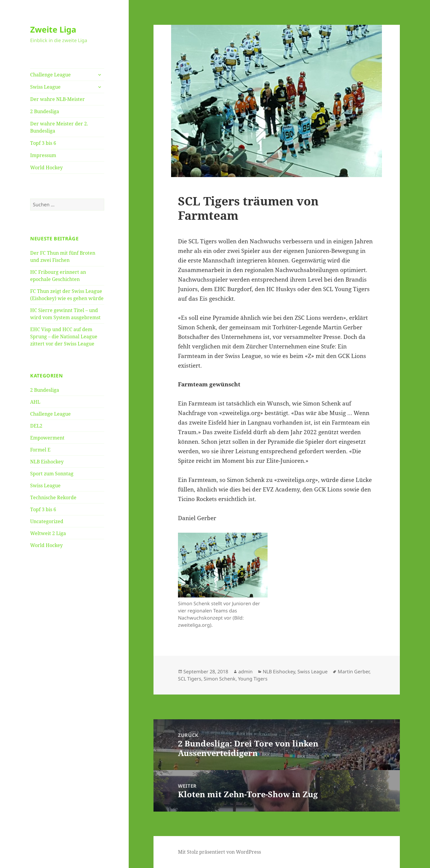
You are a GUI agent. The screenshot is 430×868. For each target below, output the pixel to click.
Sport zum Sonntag (52, 474)
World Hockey (46, 168)
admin (245, 672)
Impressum (43, 155)
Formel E (40, 450)
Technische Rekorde (53, 497)
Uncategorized (47, 521)
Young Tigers (253, 679)
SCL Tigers (190, 679)
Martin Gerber (354, 672)
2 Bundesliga (45, 111)
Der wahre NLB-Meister (57, 99)
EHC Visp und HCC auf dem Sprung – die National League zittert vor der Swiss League (64, 337)
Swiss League (45, 87)
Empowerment (47, 438)
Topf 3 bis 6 (43, 143)
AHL (35, 402)
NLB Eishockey (47, 462)
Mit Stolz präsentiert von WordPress (219, 852)
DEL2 (36, 426)
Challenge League (50, 75)
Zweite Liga (53, 29)
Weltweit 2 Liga (48, 533)
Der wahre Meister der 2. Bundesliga (59, 127)
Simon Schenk (220, 679)
